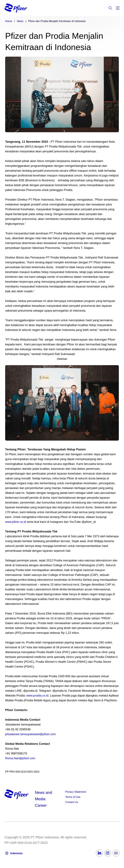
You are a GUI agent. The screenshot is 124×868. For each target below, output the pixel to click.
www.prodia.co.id (37, 696)
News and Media (44, 796)
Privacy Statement (76, 792)
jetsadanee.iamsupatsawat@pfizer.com (30, 734)
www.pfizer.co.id (16, 522)
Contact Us (72, 802)
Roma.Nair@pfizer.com (20, 758)
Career (41, 805)
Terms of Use (73, 797)
